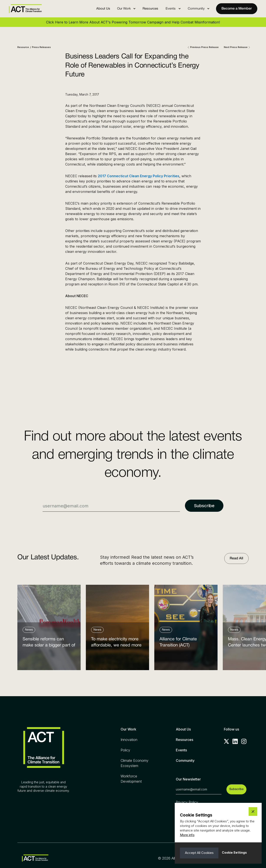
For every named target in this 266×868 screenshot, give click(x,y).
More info (187, 835)
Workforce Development (131, 779)
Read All (236, 558)
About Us (103, 9)
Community (185, 760)
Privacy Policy (187, 802)
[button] (126, 9)
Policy (125, 750)
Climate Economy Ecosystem (135, 763)
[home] (25, 9)
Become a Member (237, 9)
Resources (150, 9)
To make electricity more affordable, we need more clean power (116, 643)
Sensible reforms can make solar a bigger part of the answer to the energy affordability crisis (49, 643)
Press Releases (41, 47)
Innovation (129, 740)
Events (181, 750)
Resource (23, 47)
